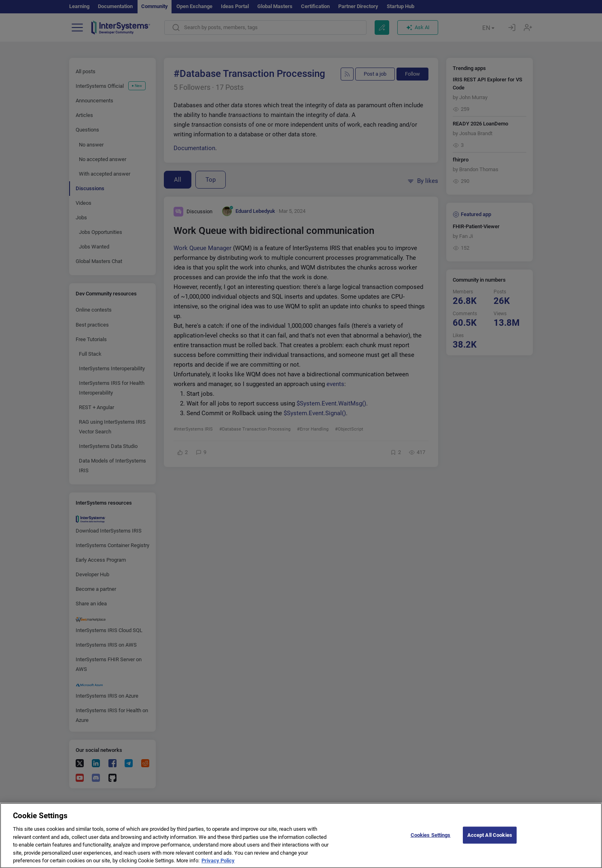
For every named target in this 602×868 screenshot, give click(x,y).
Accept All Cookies (490, 842)
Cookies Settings (431, 842)
